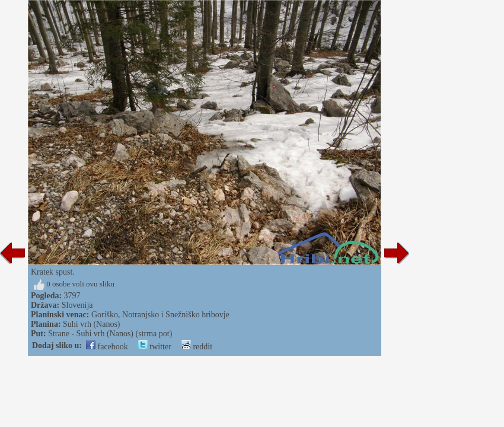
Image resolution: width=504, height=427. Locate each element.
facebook (107, 347)
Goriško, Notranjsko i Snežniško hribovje (160, 315)
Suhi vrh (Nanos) (91, 324)
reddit (197, 347)
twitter (155, 347)
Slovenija (77, 305)
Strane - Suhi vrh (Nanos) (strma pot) (110, 334)
